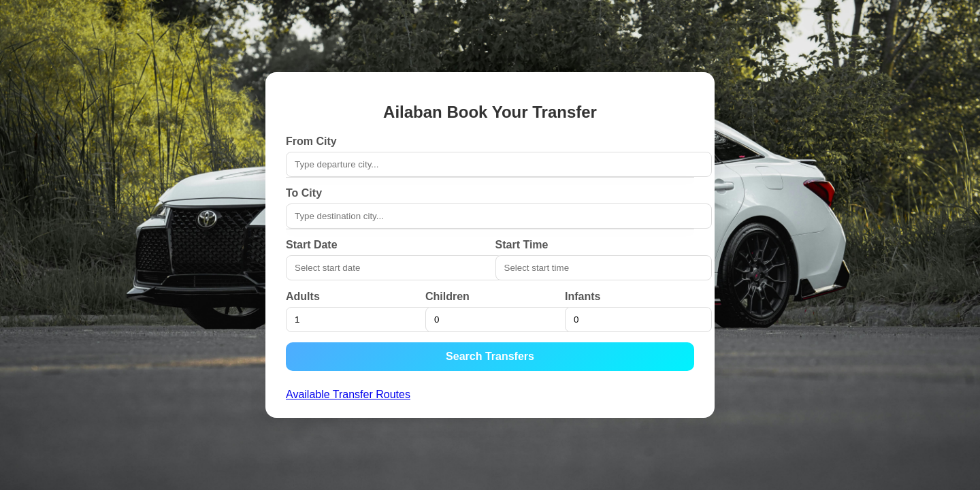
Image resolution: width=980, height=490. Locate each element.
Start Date (312, 245)
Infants (583, 296)
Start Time (522, 245)
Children (447, 296)
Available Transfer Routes (348, 394)
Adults (303, 296)
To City (304, 193)
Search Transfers (490, 356)
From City (311, 141)
